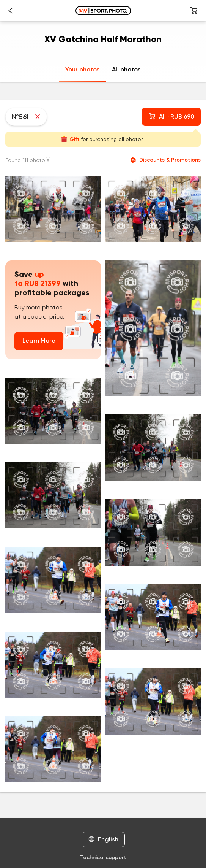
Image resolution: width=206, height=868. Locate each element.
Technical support (103, 858)
